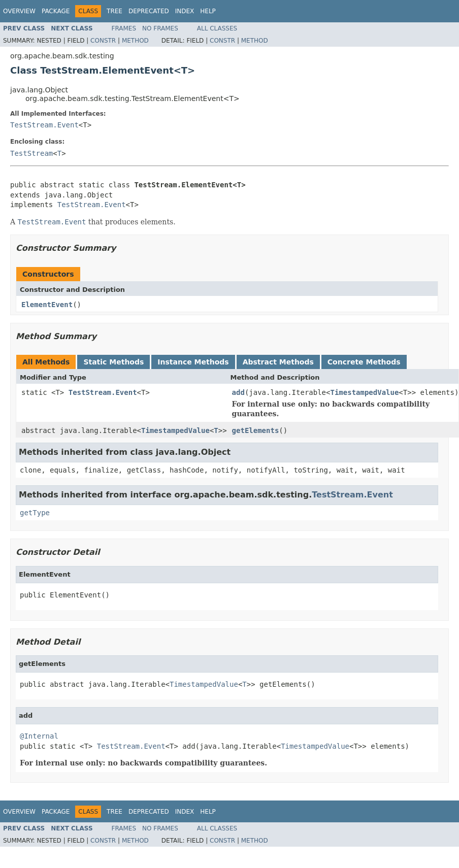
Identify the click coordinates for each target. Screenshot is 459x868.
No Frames (160, 28)
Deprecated (149, 11)
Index (185, 11)
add (238, 392)
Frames (124, 28)
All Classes (217, 28)
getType (35, 513)
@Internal (39, 736)
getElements (256, 430)
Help (208, 11)
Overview (19, 11)
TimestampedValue (364, 392)
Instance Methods (193, 362)
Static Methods (113, 362)
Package (56, 11)
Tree (114, 11)
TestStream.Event (44, 125)
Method (135, 41)
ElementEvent (47, 305)
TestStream (31, 153)
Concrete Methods (364, 362)
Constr (103, 41)
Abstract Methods (278, 362)
